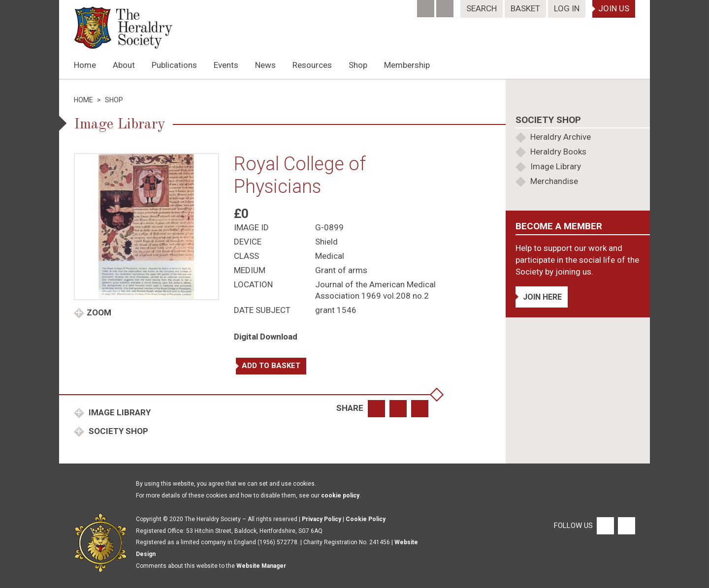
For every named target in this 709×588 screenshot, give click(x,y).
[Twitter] (446, 5)
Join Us (614, 8)
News (265, 65)
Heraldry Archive (561, 137)
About (124, 65)
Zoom (99, 312)
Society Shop (117, 431)
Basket (525, 8)
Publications (174, 65)
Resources (312, 65)
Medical (330, 256)
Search (482, 8)
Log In (567, 8)
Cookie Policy (366, 519)
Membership (407, 65)
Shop (358, 65)
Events (226, 65)
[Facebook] (427, 5)
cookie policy (340, 495)
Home (85, 65)
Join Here (542, 297)
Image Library (119, 412)
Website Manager (261, 566)
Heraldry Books (558, 152)
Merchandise (554, 181)
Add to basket (271, 366)
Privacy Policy (322, 519)
